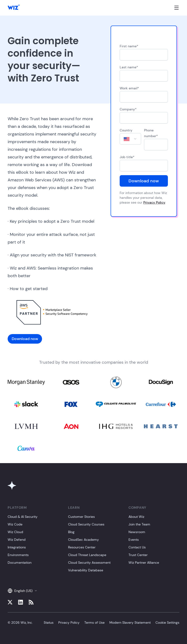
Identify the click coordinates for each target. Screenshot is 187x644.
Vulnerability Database (86, 570)
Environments (18, 555)
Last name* (129, 67)
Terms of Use (94, 622)
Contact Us (137, 547)
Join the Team (139, 524)
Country (126, 130)
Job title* (127, 157)
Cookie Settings (167, 622)
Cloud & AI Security (23, 517)
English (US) (22, 591)
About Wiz (136, 517)
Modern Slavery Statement (130, 622)
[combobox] (130, 139)
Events (134, 540)
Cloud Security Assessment (89, 563)
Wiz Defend (17, 540)
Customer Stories (81, 517)
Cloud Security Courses (86, 524)
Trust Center (138, 555)
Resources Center (82, 547)
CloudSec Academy (83, 540)
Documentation (20, 563)
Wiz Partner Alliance (144, 563)
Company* (128, 109)
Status (49, 622)
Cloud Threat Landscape (87, 555)
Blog (71, 532)
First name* (129, 46)
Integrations (17, 547)
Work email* (129, 88)
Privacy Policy (154, 202)
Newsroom (137, 532)
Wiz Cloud (15, 532)
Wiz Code (15, 524)
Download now (144, 181)
